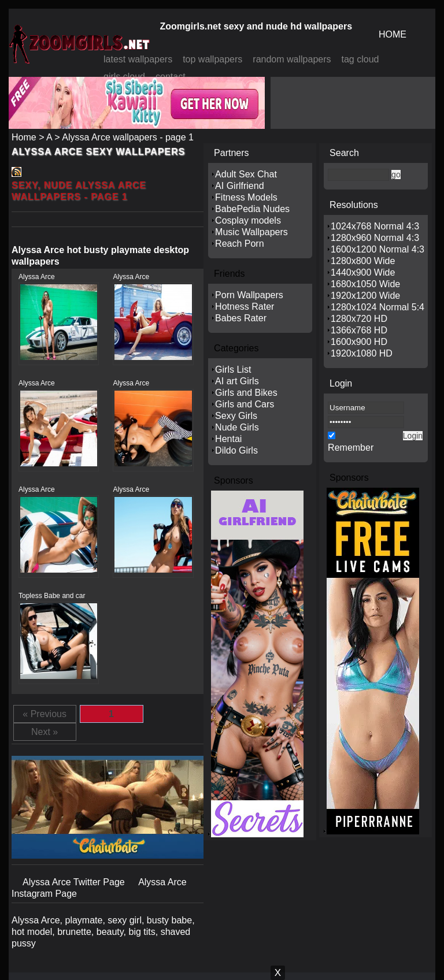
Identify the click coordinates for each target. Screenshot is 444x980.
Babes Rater (241, 318)
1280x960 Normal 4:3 (375, 238)
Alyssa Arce (37, 277)
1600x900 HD (359, 342)
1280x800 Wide (363, 261)
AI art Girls (237, 381)
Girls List (233, 370)
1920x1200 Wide (365, 296)
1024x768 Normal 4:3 (375, 226)
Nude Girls (237, 427)
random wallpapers (292, 59)
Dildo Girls (236, 450)
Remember (351, 448)
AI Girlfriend (239, 186)
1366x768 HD (359, 330)
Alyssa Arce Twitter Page (75, 882)
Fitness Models (246, 197)
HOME (393, 34)
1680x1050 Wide (365, 284)
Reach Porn (240, 244)
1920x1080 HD (362, 353)
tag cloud (360, 59)
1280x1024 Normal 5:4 (378, 307)
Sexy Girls (236, 416)
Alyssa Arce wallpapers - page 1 (128, 137)
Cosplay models (248, 220)
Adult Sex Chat (246, 174)
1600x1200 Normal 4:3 (378, 249)
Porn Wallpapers (249, 295)
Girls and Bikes (246, 393)
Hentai (228, 439)
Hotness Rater (245, 307)
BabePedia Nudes (252, 209)
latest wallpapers (138, 59)
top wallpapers (212, 59)
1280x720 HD (359, 319)
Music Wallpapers (251, 232)
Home (24, 137)
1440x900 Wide (363, 272)
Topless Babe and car (52, 596)
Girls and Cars (245, 404)
